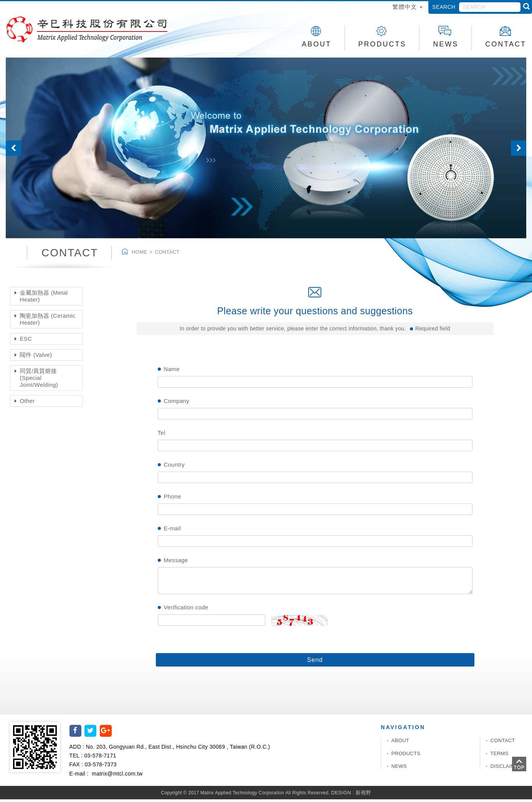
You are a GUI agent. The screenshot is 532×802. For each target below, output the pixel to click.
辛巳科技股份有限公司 (95, 31)
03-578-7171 (100, 758)
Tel (162, 435)
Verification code (186, 610)
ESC (26, 341)
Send (315, 663)
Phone (173, 499)
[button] (16, 151)
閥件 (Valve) (36, 357)
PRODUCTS (382, 37)
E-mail (173, 531)
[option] (266, 151)
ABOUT (316, 37)
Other (27, 403)
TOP (519, 764)
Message (176, 563)
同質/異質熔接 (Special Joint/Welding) (39, 380)
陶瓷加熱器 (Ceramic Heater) (48, 322)
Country (174, 467)
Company (177, 403)
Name (172, 372)
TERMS (500, 756)
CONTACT (503, 743)
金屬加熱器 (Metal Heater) (44, 299)
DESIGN (341, 795)
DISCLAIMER (506, 769)
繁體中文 (405, 7)
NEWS (446, 37)
